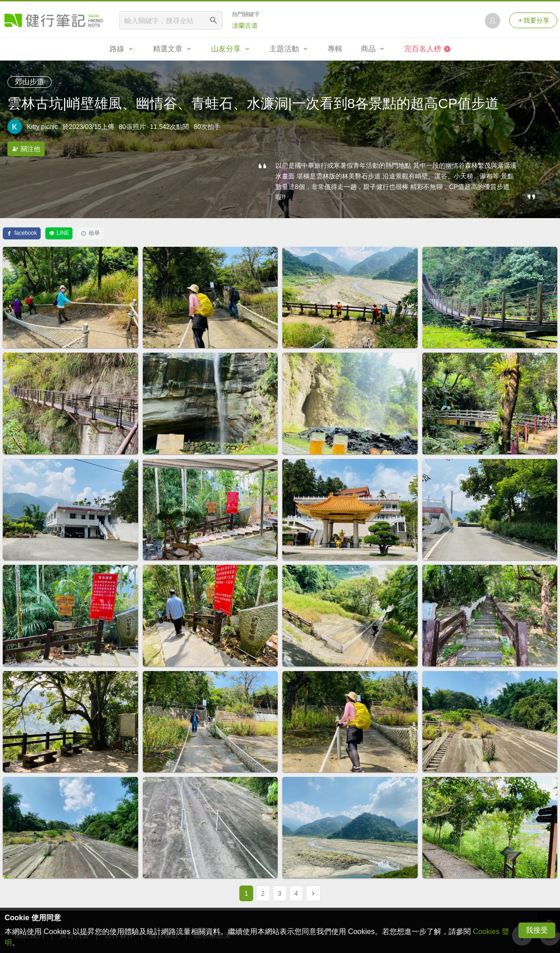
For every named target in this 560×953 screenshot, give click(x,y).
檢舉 (90, 233)
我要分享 (533, 20)
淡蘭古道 (245, 25)
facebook (22, 233)
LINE (59, 233)
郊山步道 (30, 82)
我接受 (537, 930)
